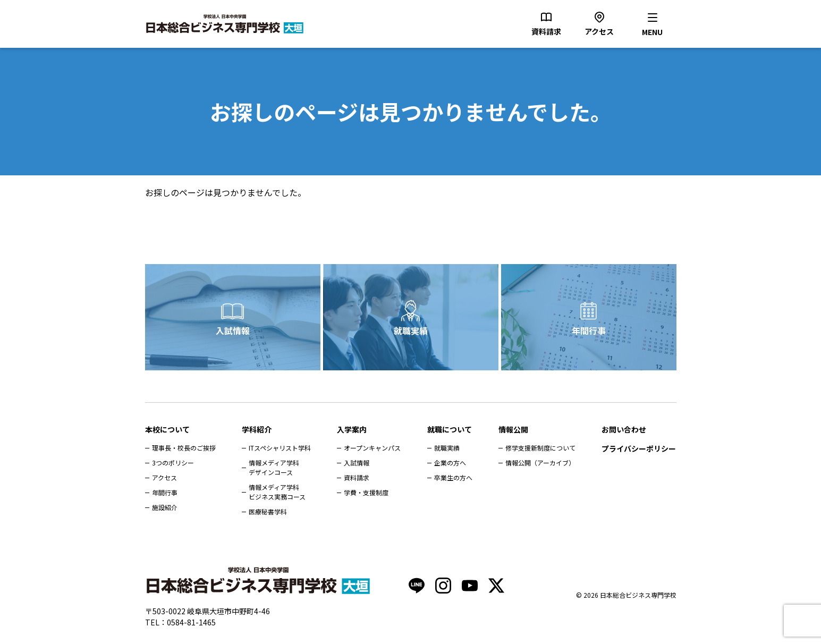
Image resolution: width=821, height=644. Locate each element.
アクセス (164, 477)
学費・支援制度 (366, 492)
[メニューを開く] (653, 24)
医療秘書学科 (268, 511)
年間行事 (589, 331)
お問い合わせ (624, 429)
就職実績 (411, 331)
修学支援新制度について (540, 448)
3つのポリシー (173, 463)
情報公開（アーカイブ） (540, 463)
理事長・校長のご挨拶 (184, 448)
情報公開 (513, 429)
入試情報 (233, 331)
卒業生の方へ (453, 477)
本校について (167, 429)
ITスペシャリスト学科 (280, 448)
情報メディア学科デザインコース (274, 467)
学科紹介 (257, 429)
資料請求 (357, 477)
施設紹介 (165, 507)
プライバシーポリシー (639, 448)
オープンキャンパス (372, 448)
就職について (450, 429)
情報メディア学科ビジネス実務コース (277, 492)
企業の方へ (450, 463)
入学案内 (352, 429)
